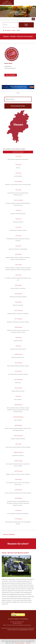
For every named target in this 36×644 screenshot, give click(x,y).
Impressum (31, 630)
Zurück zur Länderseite (9, 534)
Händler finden (26, 25)
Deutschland (7, 30)
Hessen (14, 30)
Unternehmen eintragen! (18, 152)
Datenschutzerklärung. (20, 643)
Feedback (10, 630)
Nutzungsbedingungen (23, 630)
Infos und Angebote (11, 75)
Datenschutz (15, 630)
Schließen (28, 643)
